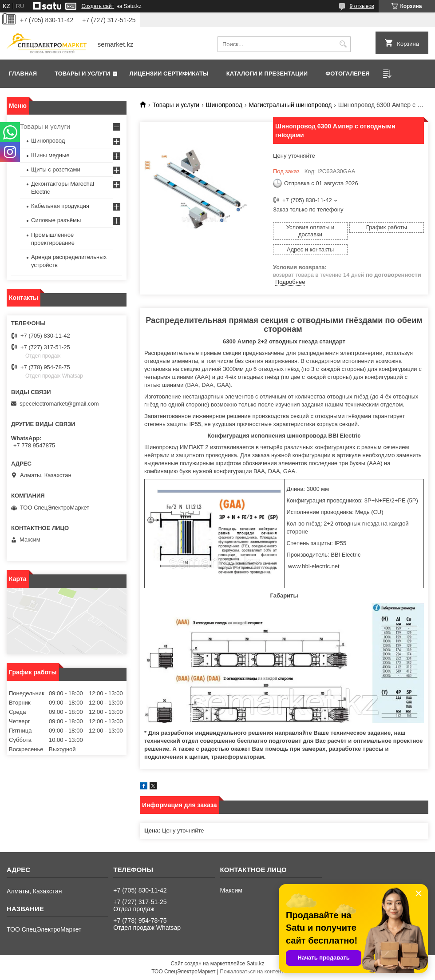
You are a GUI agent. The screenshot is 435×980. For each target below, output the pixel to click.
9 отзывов (362, 6)
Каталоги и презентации (267, 74)
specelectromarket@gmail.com (59, 404)
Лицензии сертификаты (169, 74)
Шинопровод (224, 105)
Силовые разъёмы (56, 220)
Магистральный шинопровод (290, 105)
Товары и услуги (82, 74)
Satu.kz (255, 964)
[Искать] (343, 44)
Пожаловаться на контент (251, 972)
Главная (23, 74)
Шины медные (50, 155)
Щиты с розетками (56, 169)
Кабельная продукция (60, 206)
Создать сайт (98, 6)
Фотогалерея (348, 74)
